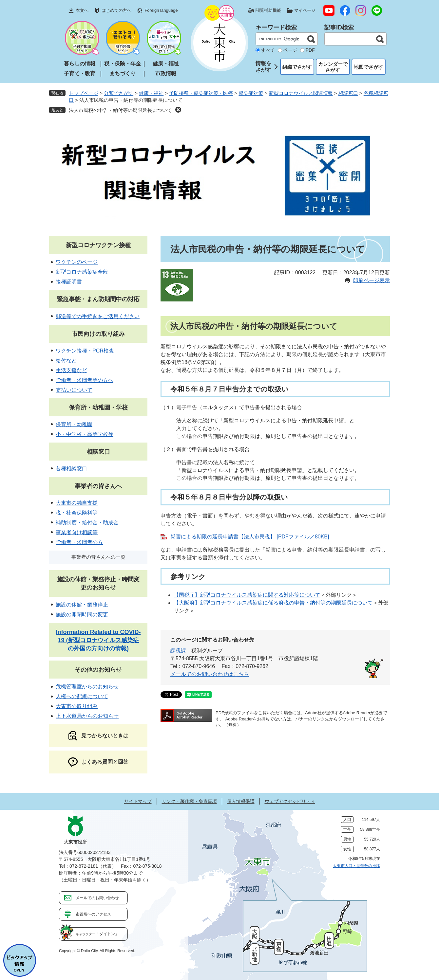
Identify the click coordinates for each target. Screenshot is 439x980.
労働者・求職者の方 (79, 542)
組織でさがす (297, 67)
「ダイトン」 (97, 934)
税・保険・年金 (123, 64)
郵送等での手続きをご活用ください (98, 316)
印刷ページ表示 (372, 280)
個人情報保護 (241, 801)
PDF (310, 50)
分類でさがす (119, 93)
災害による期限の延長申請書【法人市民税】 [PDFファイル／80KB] (250, 537)
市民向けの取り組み (98, 334)
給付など (66, 361)
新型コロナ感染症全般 (82, 272)
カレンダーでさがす (333, 67)
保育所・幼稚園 (74, 424)
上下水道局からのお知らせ (87, 716)
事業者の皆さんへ (98, 486)
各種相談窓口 (71, 469)
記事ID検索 (339, 27)
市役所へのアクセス (93, 914)
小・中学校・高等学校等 (85, 434)
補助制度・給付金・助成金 (87, 523)
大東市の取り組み (77, 706)
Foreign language (161, 10)
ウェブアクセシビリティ (290, 801)
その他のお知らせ (98, 670)
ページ (290, 50)
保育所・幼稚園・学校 (98, 408)
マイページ (305, 10)
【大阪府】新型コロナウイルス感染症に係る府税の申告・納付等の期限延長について (273, 603)
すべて (268, 50)
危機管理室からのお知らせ (87, 687)
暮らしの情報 (80, 64)
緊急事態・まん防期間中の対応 (98, 299)
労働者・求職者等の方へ (85, 380)
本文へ (82, 10)
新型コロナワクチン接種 (98, 245)
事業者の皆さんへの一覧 (98, 557)
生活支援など (71, 370)
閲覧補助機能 (268, 10)
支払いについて (74, 390)
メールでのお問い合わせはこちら (210, 674)
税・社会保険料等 (77, 513)
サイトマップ (138, 801)
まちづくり (123, 73)
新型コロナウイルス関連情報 (301, 93)
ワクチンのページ (77, 262)
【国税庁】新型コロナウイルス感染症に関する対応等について (247, 595)
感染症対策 (251, 93)
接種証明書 (69, 282)
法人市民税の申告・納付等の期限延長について (120, 110)
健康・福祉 (166, 64)
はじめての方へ (116, 10)
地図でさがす (369, 67)
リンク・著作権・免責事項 (189, 801)
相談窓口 (348, 93)
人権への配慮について (82, 696)
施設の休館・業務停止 (82, 605)
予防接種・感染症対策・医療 (201, 93)
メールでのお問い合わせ (97, 898)
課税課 (178, 651)
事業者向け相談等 (77, 532)
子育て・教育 (80, 73)
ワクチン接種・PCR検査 (85, 351)
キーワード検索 (276, 27)
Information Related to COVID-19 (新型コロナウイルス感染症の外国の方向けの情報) (98, 640)
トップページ (84, 93)
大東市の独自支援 (77, 503)
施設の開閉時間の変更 (82, 615)
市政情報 (166, 73)
